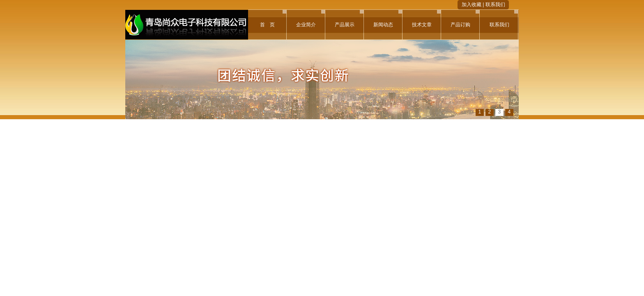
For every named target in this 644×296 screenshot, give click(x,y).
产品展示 (345, 25)
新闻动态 (383, 25)
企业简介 (306, 25)
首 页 (267, 25)
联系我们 (495, 5)
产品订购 (460, 25)
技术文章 (422, 25)
